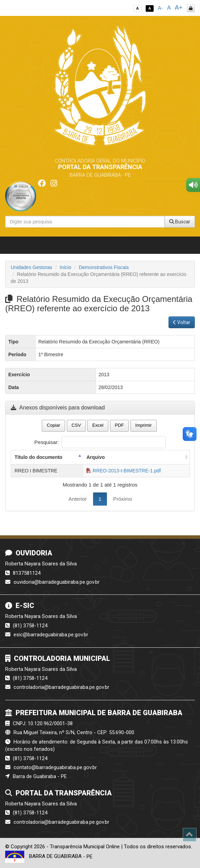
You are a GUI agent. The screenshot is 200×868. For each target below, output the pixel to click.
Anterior (78, 499)
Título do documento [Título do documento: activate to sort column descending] (38, 457)
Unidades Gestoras (31, 267)
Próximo (123, 499)
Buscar (180, 222)
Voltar (182, 322)
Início (66, 267)
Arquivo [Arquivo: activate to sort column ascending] (96, 457)
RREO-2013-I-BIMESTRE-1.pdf (124, 471)
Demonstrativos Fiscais (104, 267)
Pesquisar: (100, 442)
